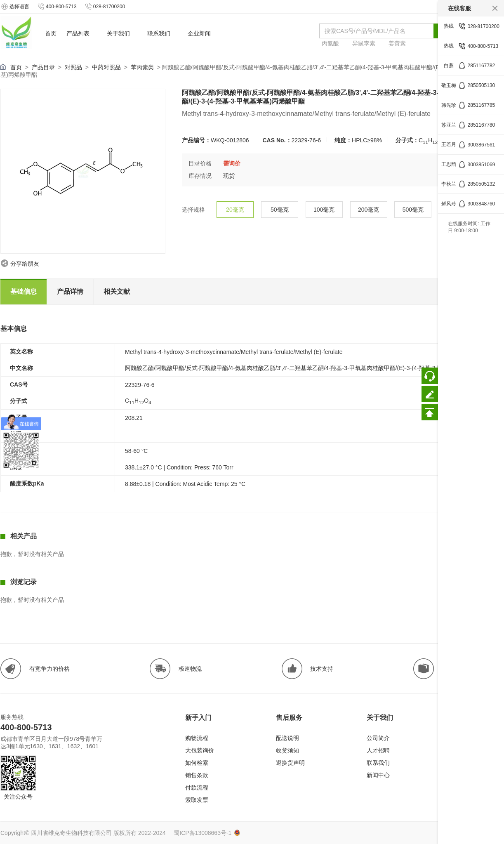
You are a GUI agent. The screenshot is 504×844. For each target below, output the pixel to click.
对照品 (73, 67)
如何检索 (197, 763)
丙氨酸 (330, 43)
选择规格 (193, 210)
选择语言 (15, 7)
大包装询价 (200, 750)
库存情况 (200, 176)
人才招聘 (378, 750)
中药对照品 (106, 67)
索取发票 (197, 800)
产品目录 (43, 67)
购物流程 (197, 738)
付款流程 (197, 787)
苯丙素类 (142, 67)
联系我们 (378, 763)
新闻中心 (378, 775)
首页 (16, 67)
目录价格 (200, 163)
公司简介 (378, 738)
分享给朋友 (25, 264)
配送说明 (287, 738)
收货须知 (287, 750)
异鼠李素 (364, 43)
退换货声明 (290, 763)
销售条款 (197, 775)
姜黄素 (397, 43)
